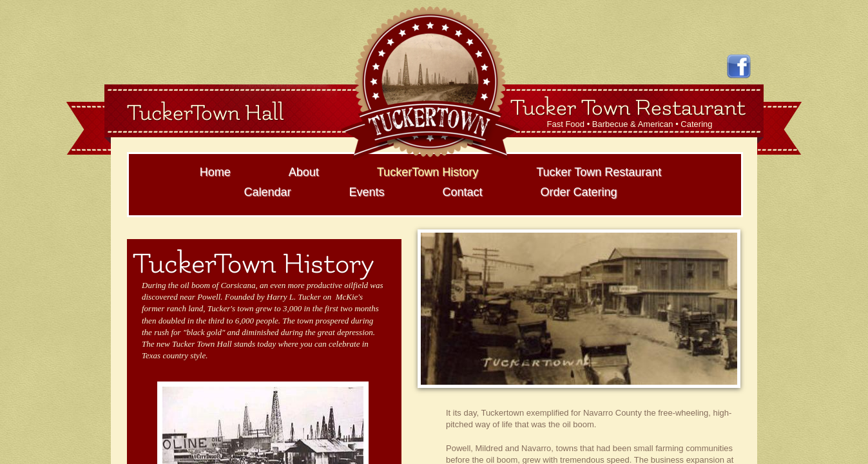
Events (366, 192)
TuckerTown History (428, 172)
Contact (462, 192)
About (304, 172)
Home (215, 172)
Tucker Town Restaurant (599, 172)
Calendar (267, 192)
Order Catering (579, 192)
